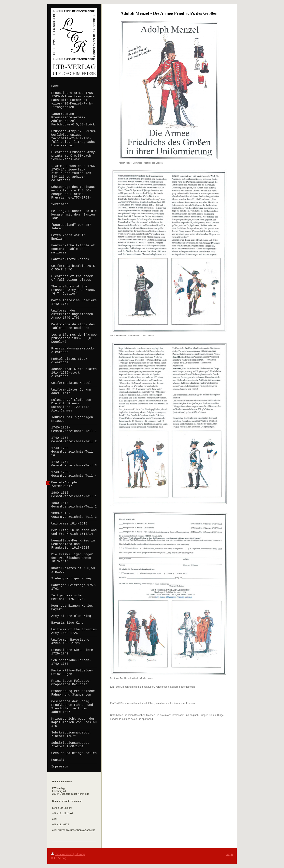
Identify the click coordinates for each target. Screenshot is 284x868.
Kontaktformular (86, 830)
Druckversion (62, 854)
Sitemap (80, 854)
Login (229, 854)
